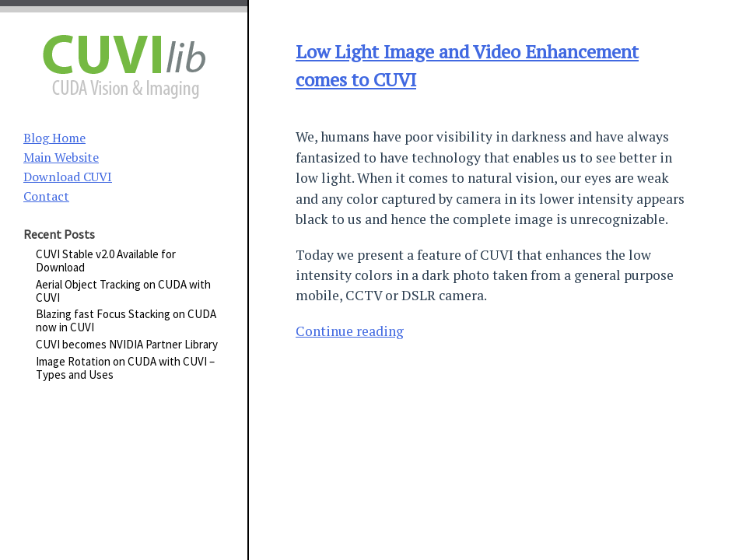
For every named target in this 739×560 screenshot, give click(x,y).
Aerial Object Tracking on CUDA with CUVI (123, 291)
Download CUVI (68, 177)
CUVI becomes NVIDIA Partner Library (127, 344)
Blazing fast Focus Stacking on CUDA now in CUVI (126, 320)
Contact (46, 196)
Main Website (61, 157)
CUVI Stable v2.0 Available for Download (106, 261)
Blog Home (54, 138)
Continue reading (350, 331)
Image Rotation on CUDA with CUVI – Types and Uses (125, 368)
